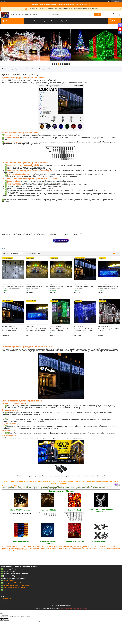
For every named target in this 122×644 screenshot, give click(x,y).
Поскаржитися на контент (67, 609)
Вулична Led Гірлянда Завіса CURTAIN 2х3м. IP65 (109, 330)
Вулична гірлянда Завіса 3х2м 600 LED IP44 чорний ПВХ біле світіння (13, 287)
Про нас (53, 21)
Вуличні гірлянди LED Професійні (12, 583)
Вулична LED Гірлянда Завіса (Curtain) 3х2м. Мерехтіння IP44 (61, 330)
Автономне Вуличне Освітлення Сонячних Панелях (17, 585)
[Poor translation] (6, 619)
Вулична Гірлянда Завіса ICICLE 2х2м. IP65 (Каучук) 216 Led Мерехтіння (109, 287)
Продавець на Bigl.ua (61, 607)
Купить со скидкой (82, 4)
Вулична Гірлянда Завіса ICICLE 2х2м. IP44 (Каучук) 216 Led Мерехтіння (37, 330)
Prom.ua (69, 606)
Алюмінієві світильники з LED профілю (14, 588)
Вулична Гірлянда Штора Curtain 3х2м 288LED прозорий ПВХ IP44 (37, 287)
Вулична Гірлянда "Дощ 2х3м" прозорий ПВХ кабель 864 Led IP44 (84, 330)
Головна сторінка (6, 599)
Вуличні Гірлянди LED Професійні (25, 69)
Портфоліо (64, 21)
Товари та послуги (40, 21)
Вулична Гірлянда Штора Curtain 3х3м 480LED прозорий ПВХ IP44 (61, 287)
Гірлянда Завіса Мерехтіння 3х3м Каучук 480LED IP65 (84, 287)
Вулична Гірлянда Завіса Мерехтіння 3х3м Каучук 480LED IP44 (12, 330)
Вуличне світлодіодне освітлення (13, 590)
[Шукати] (98, 15)
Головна (28, 21)
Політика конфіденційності (80, 609)
